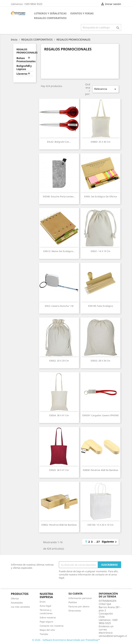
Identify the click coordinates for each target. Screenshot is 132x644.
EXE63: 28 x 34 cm (100, 361)
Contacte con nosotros (52, 626)
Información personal (80, 598)
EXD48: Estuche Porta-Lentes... (59, 196)
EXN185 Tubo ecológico (101, 306)
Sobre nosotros (48, 617)
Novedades (17, 603)
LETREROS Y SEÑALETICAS (50, 13)
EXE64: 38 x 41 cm (59, 415)
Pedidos (73, 602)
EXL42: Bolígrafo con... (59, 142)
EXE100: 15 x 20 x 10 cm (100, 525)
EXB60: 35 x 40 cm (101, 142)
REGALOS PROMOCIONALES (27, 51)
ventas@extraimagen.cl (113, 636)
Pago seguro (46, 622)
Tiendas (44, 634)
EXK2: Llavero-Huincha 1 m (59, 306)
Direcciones (75, 611)
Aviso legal (45, 606)
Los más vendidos (20, 607)
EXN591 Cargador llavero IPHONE (101, 415)
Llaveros (22, 74)
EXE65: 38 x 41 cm (59, 470)
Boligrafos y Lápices (24, 68)
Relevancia (106, 89)
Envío (43, 602)
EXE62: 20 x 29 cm (59, 361)
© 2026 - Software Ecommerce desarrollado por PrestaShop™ (66, 640)
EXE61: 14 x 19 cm (100, 251)
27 (98, 542)
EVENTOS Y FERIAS (82, 13)
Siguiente (110, 542)
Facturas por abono (79, 606)
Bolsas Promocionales (25, 60)
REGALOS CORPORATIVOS (50, 18)
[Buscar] (101, 27)
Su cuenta (76, 594)
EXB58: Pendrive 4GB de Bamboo (100, 470)
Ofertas (15, 598)
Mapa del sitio (47, 630)
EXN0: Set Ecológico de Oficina (100, 196)
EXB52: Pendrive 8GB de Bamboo (59, 525)
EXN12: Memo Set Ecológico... (59, 251)
